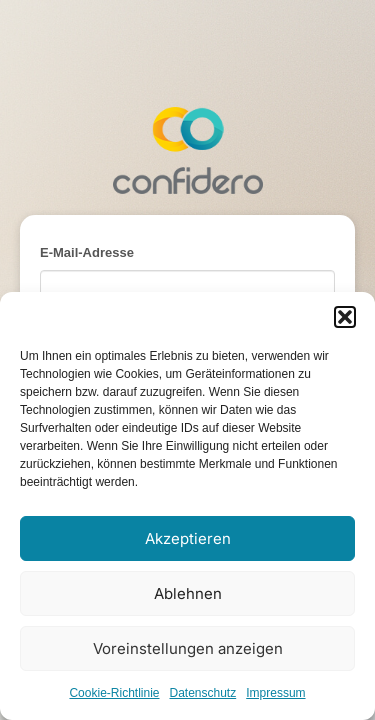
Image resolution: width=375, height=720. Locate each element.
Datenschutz (203, 693)
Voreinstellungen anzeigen (188, 648)
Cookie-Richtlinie (114, 693)
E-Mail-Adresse (87, 252)
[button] (345, 317)
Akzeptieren (188, 538)
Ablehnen (188, 593)
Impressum (275, 693)
